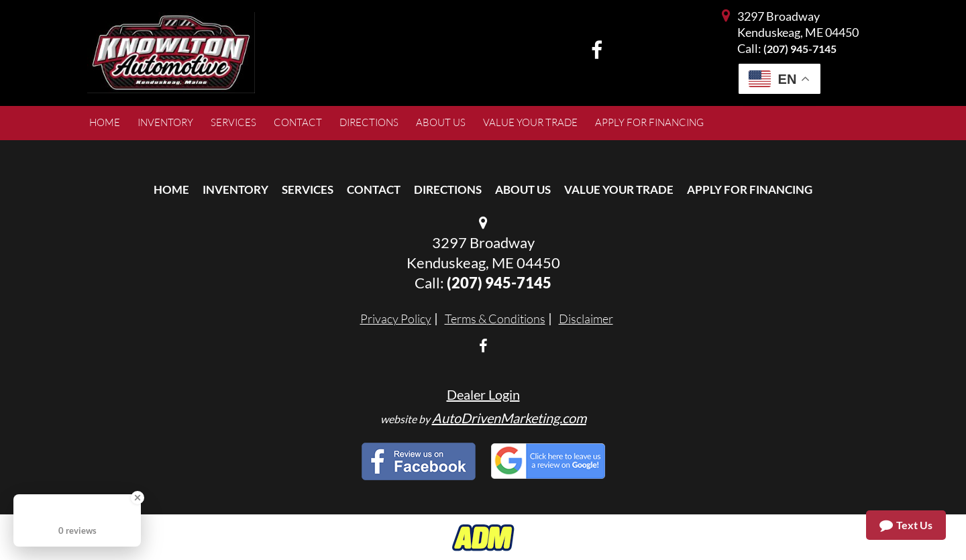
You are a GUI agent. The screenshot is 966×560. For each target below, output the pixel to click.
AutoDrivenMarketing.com (509, 418)
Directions (448, 189)
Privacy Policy (396, 319)
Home (171, 189)
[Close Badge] (138, 498)
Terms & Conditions (495, 319)
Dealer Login (483, 394)
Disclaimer (586, 319)
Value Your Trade (619, 189)
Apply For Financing (750, 189)
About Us (523, 189)
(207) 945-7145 (800, 49)
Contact (374, 189)
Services (308, 189)
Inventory (235, 189)
